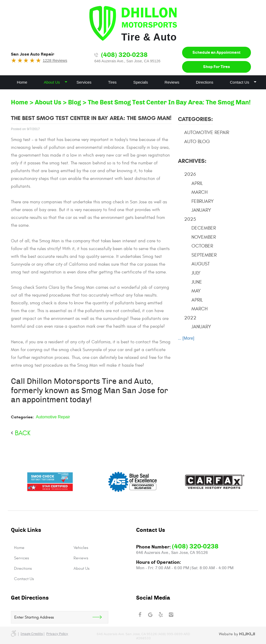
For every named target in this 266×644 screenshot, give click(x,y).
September (204, 255)
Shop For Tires (217, 67)
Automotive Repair (53, 417)
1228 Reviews (55, 60)
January (201, 210)
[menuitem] (22, 82)
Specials (141, 82)
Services (84, 82)
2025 (190, 219)
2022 (190, 318)
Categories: (195, 119)
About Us (52, 82)
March (199, 192)
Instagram (171, 615)
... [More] (186, 338)
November (204, 237)
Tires (112, 82)
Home (22, 82)
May (196, 291)
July (196, 273)
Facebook (140, 615)
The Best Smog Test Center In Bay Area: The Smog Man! (169, 103)
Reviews (172, 82)
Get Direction (100, 617)
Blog (75, 103)
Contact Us (240, 82)
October (202, 246)
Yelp (161, 615)
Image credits (32, 634)
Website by (237, 634)
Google (150, 615)
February (203, 201)
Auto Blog (197, 142)
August (201, 264)
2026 (190, 174)
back (23, 433)
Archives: (192, 161)
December (204, 228)
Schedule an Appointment (217, 53)
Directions (205, 82)
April (197, 183)
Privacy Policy (57, 634)
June (197, 282)
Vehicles (81, 548)
